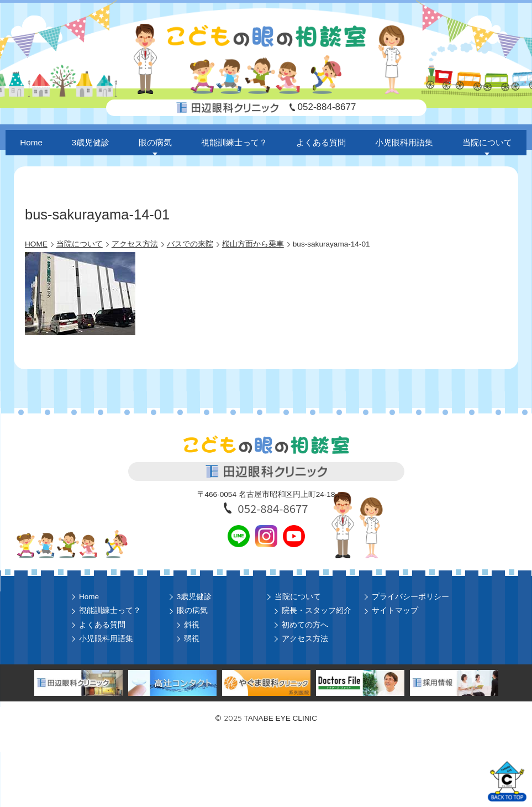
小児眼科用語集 (404, 142)
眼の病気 (155, 142)
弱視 (192, 639)
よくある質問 (321, 142)
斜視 (192, 625)
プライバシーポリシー (410, 597)
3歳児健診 (91, 142)
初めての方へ (305, 625)
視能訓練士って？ (234, 142)
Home (31, 142)
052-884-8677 (327, 107)
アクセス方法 (305, 639)
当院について (487, 142)
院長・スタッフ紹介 (317, 611)
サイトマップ (395, 611)
